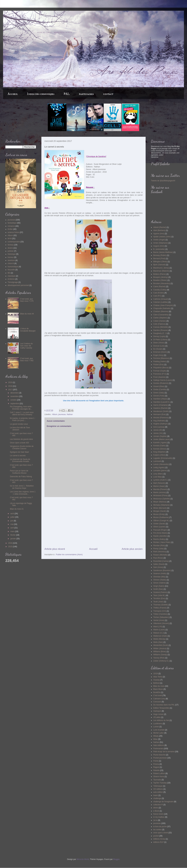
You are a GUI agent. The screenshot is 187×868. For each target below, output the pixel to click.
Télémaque (158, 786)
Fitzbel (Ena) (158, 365)
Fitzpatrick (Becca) (161, 368)
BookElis (157, 692)
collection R (158, 805)
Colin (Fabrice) (159, 324)
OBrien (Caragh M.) (161, 521)
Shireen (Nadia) (160, 580)
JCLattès (157, 717)
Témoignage (13, 282)
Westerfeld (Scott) (161, 645)
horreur (11, 257)
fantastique (12, 223)
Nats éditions (159, 745)
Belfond (156, 683)
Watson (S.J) (159, 633)
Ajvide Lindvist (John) (162, 237)
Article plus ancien (132, 549)
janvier (13, 539)
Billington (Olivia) (160, 262)
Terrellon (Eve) (159, 598)
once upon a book (161, 833)
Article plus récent (55, 549)
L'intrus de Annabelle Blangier (28, 330)
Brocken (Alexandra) (162, 283)
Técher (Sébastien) (161, 617)
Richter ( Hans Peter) (162, 542)
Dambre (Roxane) (161, 330)
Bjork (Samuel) (159, 265)
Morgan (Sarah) (160, 511)
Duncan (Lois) (159, 346)
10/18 (156, 674)
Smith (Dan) (158, 589)
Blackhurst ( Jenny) (161, 268)
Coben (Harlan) (160, 321)
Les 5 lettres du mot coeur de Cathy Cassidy (27, 346)
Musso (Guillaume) (161, 517)
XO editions (158, 789)
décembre (15, 393)
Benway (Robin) (160, 255)
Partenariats (158, 749)
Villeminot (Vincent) (161, 623)
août (12, 514)
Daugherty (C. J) (160, 333)
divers (156, 808)
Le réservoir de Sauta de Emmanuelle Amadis (20, 460)
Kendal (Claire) (159, 446)
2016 (11, 543)
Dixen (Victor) (159, 343)
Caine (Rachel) (159, 287)
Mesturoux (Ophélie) (162, 499)
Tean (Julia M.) (159, 595)
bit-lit (10, 238)
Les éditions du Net (161, 720)
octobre (14, 400)
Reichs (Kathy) (159, 539)
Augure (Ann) (159, 246)
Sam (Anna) (158, 567)
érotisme (11, 279)
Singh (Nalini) (159, 586)
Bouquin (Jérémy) (161, 277)
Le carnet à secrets (18, 456)
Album (55, 414)
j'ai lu (155, 820)
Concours (157, 702)
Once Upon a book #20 (19, 443)
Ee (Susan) (158, 349)
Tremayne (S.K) (160, 611)
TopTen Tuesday (160, 783)
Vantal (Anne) (159, 620)
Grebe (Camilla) (160, 389)
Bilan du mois (159, 686)
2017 (11, 390)
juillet (13, 517)
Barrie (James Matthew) (163, 252)
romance (11, 226)
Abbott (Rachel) (160, 227)
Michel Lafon (158, 733)
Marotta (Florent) (160, 489)
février (13, 535)
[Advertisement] (93, 522)
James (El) (158, 430)
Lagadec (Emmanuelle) (163, 458)
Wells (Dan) (158, 642)
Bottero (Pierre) (160, 274)
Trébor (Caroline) (160, 614)
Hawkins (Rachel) (160, 408)
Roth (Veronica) (160, 552)
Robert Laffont (159, 773)
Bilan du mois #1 (17, 509)
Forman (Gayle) (160, 371)
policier (11, 251)
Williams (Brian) (160, 652)
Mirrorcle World (83, 859)
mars (13, 531)
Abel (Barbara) (159, 230)
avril (12, 528)
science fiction (13, 232)
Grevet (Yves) (159, 396)
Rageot (156, 767)
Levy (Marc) (158, 474)
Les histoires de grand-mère (21, 439)
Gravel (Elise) (159, 386)
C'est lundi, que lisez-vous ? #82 (27, 359)
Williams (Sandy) (160, 655)
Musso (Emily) (159, 514)
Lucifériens (158, 724)
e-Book (156, 811)
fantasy (11, 245)
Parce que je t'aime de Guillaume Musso (19, 472)
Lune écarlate (159, 730)
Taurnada (157, 780)
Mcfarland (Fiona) (160, 495)
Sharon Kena (159, 777)
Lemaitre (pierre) (160, 471)
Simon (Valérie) (160, 583)
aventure (11, 260)
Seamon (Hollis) (160, 574)
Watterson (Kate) (160, 636)
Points (156, 761)
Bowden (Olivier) (160, 280)
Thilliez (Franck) (160, 608)
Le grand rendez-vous (19, 424)
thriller (10, 229)
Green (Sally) (159, 393)
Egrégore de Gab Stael (19, 452)
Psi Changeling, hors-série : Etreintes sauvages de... (21, 408)
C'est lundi (158, 695)
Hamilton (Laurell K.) (162, 402)
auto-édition (158, 792)
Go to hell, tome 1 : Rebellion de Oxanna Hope (22, 487)
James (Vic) (158, 433)
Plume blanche (159, 755)
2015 (11, 547)
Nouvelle (11, 270)
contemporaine (14, 242)
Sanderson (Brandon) (162, 570)
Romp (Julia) (158, 549)
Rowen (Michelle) (160, 555)
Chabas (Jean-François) (163, 305)
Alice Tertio (158, 677)
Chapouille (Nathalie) (162, 308)
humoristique (13, 267)
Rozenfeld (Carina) (161, 561)
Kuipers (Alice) (159, 455)
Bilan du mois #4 (27, 314)
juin (12, 521)
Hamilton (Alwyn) (160, 399)
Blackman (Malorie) (161, 271)
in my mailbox (159, 817)
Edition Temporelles (161, 708)
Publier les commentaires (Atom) (69, 555)
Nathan (70, 414)
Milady (156, 736)
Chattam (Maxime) (161, 311)
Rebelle (156, 770)
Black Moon (158, 689)
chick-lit (11, 263)
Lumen (156, 727)
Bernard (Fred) (159, 259)
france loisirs (158, 814)
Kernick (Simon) (160, 449)
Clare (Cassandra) (161, 315)
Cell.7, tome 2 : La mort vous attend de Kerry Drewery (22, 414)
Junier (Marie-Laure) (162, 439)
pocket (156, 836)
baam (156, 795)
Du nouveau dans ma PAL (164, 705)
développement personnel (18, 285)
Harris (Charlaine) (161, 405)
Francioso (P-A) (160, 374)
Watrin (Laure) (159, 630)
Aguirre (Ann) (159, 234)
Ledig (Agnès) (159, 468)
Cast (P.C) (157, 296)
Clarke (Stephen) (160, 318)
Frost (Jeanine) (159, 377)
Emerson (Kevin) (160, 352)
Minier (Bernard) (160, 508)
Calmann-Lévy (159, 699)
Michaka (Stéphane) (161, 505)
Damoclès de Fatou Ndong (21, 477)
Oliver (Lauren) (159, 527)
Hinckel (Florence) (161, 418)
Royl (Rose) (158, 558)
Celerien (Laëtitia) (161, 302)
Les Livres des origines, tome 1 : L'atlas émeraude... (23, 493)
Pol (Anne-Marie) (160, 533)
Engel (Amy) (158, 355)
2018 (11, 386)
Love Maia (157, 477)
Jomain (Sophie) (160, 436)
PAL (67, 94)
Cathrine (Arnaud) (161, 299)
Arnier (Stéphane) (161, 243)
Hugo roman (158, 714)
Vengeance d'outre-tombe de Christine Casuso (22, 447)
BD (9, 273)
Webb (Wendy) (159, 639)
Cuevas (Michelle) (161, 327)
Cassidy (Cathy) (160, 290)
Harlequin (157, 711)
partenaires (86, 94)
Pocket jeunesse (160, 758)
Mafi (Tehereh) (159, 483)
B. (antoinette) (159, 249)
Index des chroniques (41, 94)
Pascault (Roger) (160, 530)
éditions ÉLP (158, 842)
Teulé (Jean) (158, 602)
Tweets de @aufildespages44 (163, 181)
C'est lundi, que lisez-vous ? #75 (27, 300)
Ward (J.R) (158, 627)
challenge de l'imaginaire (163, 802)
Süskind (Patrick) (160, 592)
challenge (157, 798)
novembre (15, 396)
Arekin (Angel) (159, 240)
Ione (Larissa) (159, 427)
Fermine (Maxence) (161, 358)
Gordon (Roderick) (161, 383)
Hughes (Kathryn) (160, 424)
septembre (15, 404)
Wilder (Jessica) (160, 648)
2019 (11, 382)
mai (12, 524)
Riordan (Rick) (159, 546)
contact (108, 94)
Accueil (13, 94)
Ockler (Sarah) (159, 524)
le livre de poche (160, 827)
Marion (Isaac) (159, 486)
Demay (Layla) (159, 336)
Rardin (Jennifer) (160, 536)
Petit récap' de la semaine (164, 752)
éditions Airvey (159, 839)
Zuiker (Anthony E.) (161, 661)
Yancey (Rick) (159, 658)
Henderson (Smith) (161, 411)
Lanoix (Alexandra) (161, 464)
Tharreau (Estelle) (161, 605)
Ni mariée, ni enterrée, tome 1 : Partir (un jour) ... (23, 419)
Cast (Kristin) (159, 293)
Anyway (156, 680)
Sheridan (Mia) (159, 577)
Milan (156, 739)
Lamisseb (157, 461)
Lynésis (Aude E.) (160, 480)
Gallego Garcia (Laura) (163, 380)
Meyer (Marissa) (160, 502)
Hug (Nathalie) (159, 421)
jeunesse (62, 414)
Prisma (156, 764)
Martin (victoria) (160, 492)
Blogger (116, 859)
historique (12, 254)
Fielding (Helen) (160, 361)
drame (10, 248)
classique (11, 276)
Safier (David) (159, 564)
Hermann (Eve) (159, 414)
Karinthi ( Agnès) (160, 443)
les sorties (157, 830)
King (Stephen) (159, 452)
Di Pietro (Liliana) (160, 340)
